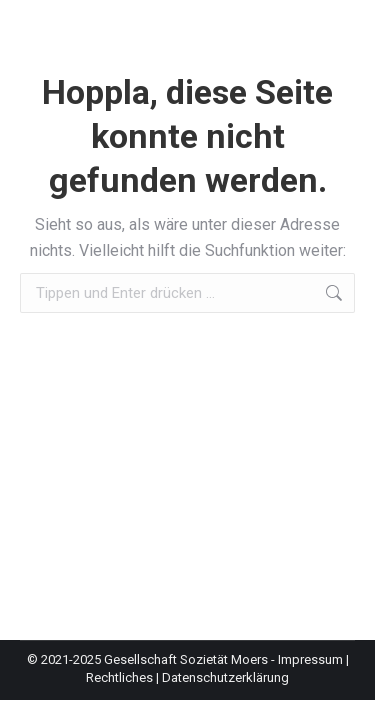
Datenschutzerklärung (225, 677)
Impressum (310, 659)
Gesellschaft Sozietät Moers (186, 659)
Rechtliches (119, 677)
